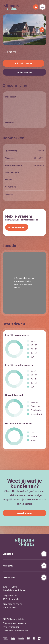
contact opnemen (25, 72)
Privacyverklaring (11, 627)
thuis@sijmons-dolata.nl (14, 590)
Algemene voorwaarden (14, 623)
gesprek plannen (24, 513)
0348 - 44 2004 (10, 587)
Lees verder (10, 122)
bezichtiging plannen (24, 63)
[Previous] (7, 30)
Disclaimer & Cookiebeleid (15, 631)
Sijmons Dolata (17, 619)
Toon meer (9, 194)
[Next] (42, 30)
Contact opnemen (17, 227)
